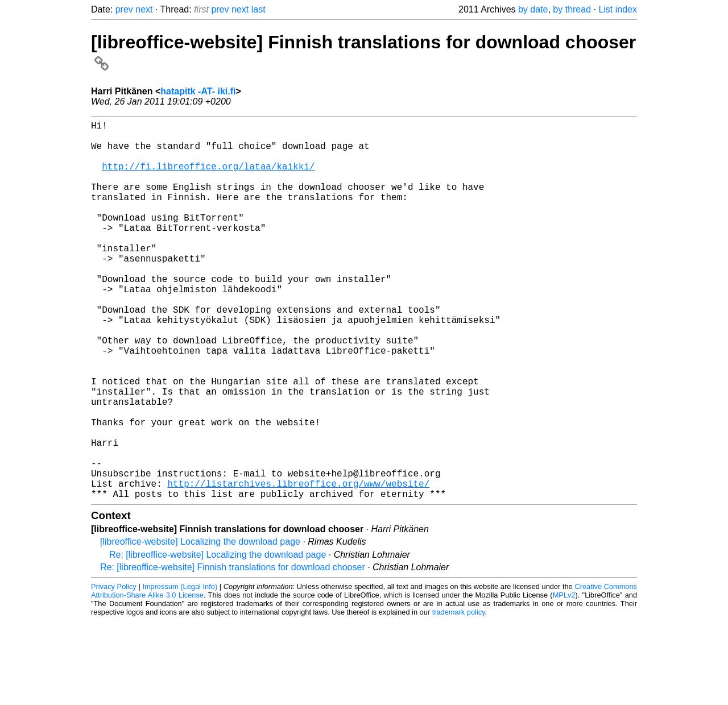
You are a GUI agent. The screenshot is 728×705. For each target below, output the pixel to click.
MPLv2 (564, 679)
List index (618, 9)
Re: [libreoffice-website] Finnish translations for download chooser (233, 651)
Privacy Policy (114, 671)
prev (124, 9)
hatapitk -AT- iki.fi (198, 91)
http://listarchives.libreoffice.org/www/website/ (298, 565)
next (144, 9)
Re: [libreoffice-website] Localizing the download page (218, 639)
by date (533, 9)
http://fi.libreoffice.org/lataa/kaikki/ (208, 177)
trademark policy (459, 696)
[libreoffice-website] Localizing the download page (200, 626)
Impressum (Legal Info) (180, 671)
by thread (572, 9)
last (258, 9)
